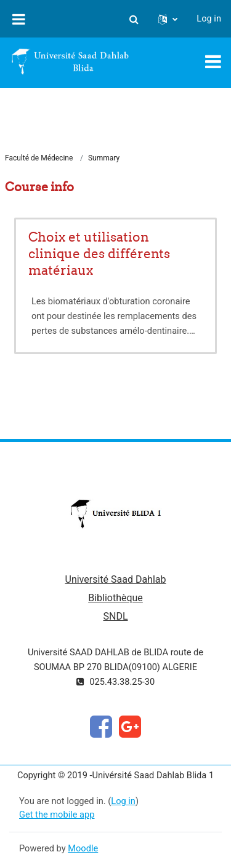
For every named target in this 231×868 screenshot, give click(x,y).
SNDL (115, 616)
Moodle (83, 848)
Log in (209, 18)
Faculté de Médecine (39, 158)
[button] (134, 19)
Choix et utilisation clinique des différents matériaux (99, 254)
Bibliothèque (115, 598)
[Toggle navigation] (213, 61)
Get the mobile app (57, 815)
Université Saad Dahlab (116, 579)
